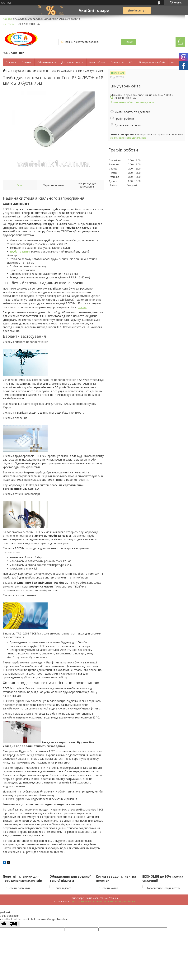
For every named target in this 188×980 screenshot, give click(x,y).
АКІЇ (131, 62)
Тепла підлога (63, 888)
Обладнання (45, 62)
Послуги (116, 62)
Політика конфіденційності (120, 901)
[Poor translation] (14, 924)
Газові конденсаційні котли (164, 888)
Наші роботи (97, 62)
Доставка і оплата (72, 62)
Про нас (27, 62)
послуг (82, 307)
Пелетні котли (109, 888)
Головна (11, 62)
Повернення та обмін (152, 62)
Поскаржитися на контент (87, 901)
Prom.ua (113, 898)
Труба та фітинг (20, 251)
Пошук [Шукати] (129, 42)
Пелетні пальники (19, 888)
